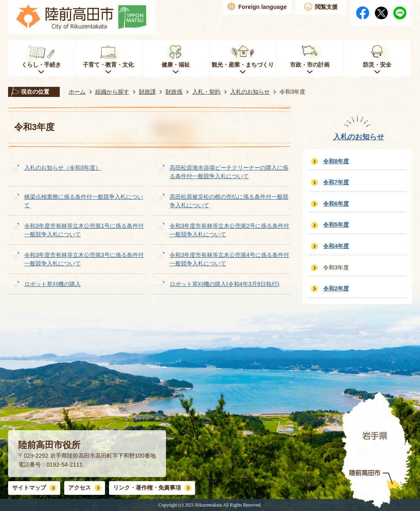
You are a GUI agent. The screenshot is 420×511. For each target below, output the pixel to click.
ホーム (77, 92)
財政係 (174, 92)
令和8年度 (336, 161)
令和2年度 (336, 288)
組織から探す (112, 92)
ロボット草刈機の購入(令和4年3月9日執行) (225, 284)
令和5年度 (336, 225)
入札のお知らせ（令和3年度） (63, 168)
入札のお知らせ (250, 92)
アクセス (80, 488)
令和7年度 (336, 182)
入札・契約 (206, 92)
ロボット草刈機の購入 (52, 284)
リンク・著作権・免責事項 (147, 488)
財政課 (147, 92)
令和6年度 (336, 204)
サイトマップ (29, 488)
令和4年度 (336, 246)
